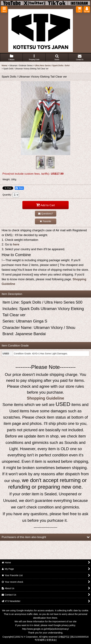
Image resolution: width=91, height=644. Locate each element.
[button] (4, 9)
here (16, 244)
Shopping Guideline (45, 398)
